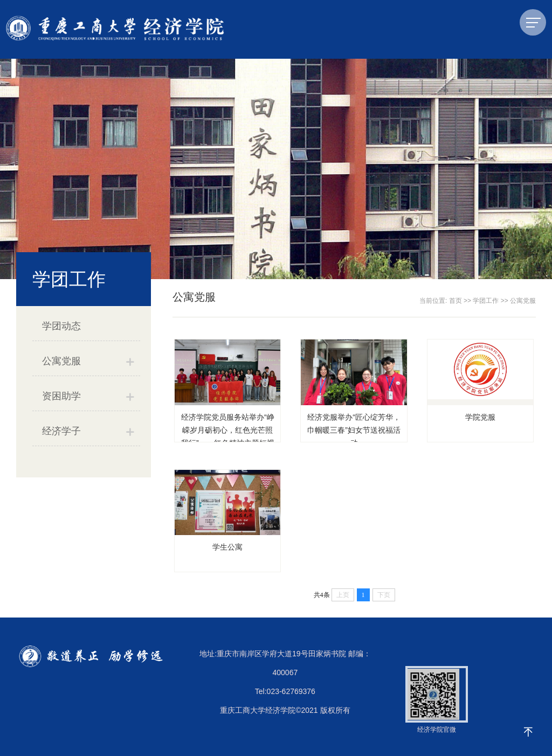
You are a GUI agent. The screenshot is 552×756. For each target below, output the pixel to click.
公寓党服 (61, 361)
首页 (456, 301)
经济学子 (61, 431)
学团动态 (61, 326)
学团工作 (486, 301)
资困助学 (61, 396)
